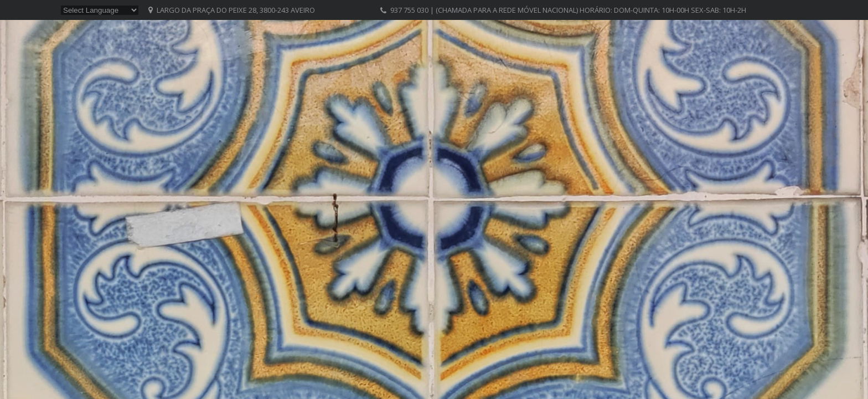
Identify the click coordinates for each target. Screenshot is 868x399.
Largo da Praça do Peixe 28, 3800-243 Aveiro (236, 10)
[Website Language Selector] (100, 10)
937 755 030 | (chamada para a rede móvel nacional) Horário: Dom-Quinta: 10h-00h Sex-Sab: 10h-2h (568, 10)
